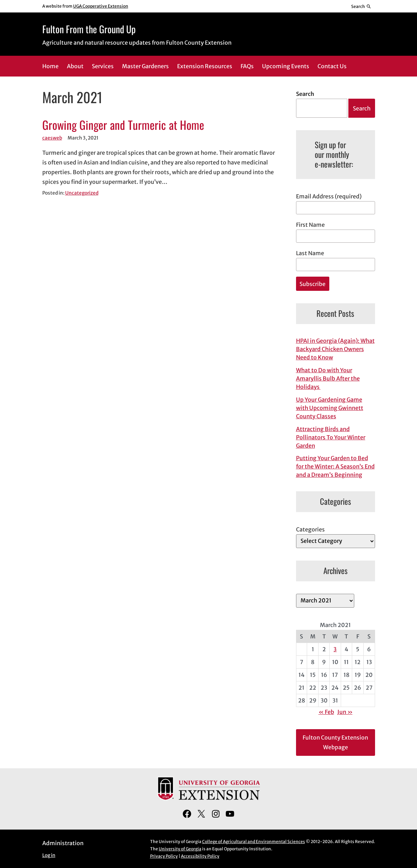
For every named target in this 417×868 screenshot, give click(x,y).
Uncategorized (82, 193)
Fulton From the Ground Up (89, 29)
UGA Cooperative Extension (101, 6)
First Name (310, 225)
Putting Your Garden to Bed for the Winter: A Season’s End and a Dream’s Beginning (335, 466)
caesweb (52, 138)
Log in (49, 855)
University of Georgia (180, 849)
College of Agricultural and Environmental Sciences (254, 842)
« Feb (326, 712)
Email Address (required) (329, 196)
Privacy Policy (164, 856)
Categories (310, 529)
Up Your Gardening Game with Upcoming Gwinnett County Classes (330, 408)
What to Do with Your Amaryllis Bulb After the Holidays (328, 378)
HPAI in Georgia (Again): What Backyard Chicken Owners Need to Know (335, 349)
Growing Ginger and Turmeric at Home (123, 125)
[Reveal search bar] (361, 6)
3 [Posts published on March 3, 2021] (335, 649)
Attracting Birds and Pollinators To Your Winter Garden (331, 437)
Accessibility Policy (200, 856)
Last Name (310, 253)
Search (305, 94)
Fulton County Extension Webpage (335, 742)
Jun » (345, 712)
